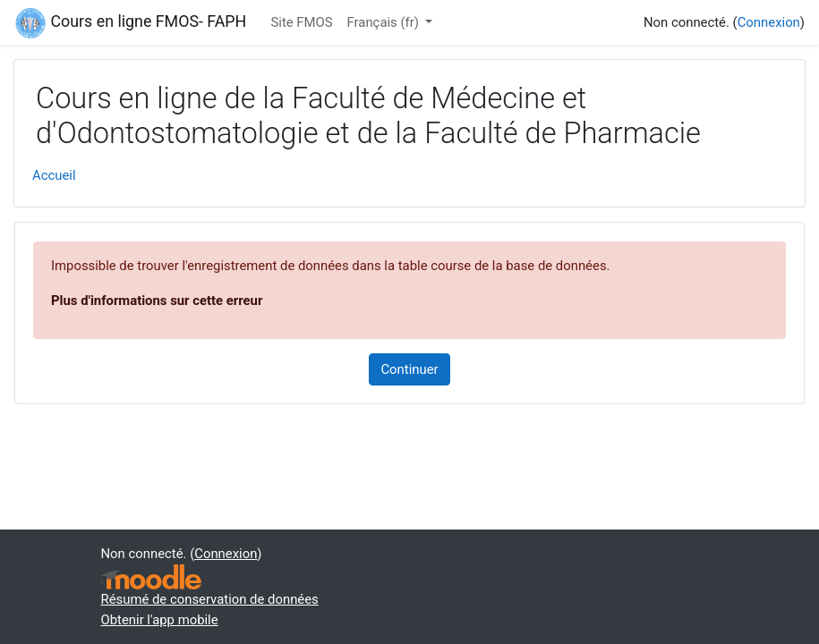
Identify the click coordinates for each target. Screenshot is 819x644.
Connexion (769, 22)
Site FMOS (301, 22)
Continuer (409, 369)
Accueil (54, 175)
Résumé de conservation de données (210, 599)
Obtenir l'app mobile (160, 620)
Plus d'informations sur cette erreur (157, 301)
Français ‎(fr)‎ (385, 22)
